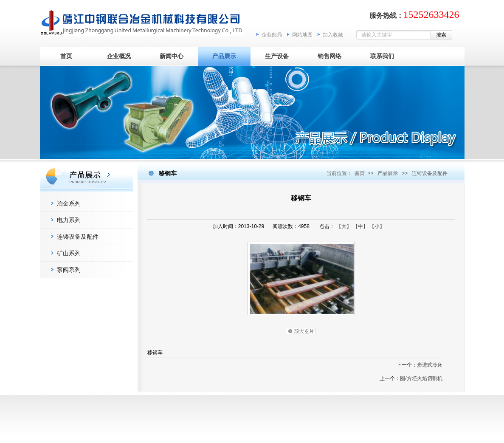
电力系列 (69, 220)
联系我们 (382, 56)
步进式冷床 (430, 365)
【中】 (360, 226)
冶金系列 (69, 203)
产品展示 (224, 56)
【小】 (377, 226)
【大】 (344, 226)
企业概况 (119, 56)
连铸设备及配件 (78, 237)
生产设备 (277, 56)
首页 (66, 56)
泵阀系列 (69, 270)
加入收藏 (333, 35)
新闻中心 (172, 56)
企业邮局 (272, 35)
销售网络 (329, 56)
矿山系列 (69, 253)
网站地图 (302, 35)
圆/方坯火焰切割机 (421, 378)
